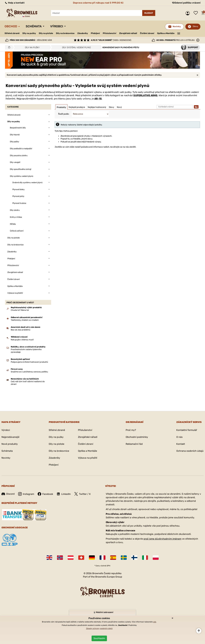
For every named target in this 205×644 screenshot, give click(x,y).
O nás (179, 437)
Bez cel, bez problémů (21, 330)
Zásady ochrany (93, 628)
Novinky (6, 458)
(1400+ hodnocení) (111, 40)
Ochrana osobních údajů (190, 451)
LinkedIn (64, 494)
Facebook (45, 494)
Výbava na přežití (88, 458)
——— (179, 33)
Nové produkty (10, 444)
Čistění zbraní (147, 33)
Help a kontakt (15, 3)
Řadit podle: (64, 114)
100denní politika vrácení (186, 3)
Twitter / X (82, 494)
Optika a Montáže (166, 33)
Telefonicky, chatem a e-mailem (25, 320)
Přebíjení (95, 33)
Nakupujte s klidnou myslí (22, 340)
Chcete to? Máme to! (20, 310)
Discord (8, 494)
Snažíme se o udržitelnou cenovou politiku (29, 372)
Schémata (34, 26)
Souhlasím (99, 638)
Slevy (195, 26)
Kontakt (181, 444)
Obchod (11, 26)
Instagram (26, 494)
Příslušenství (110, 33)
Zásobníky (83, 33)
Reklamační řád (134, 444)
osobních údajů (106, 628)
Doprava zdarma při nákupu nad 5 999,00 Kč (98, 3)
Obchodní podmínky (137, 437)
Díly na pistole (46, 33)
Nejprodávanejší (10, 437)
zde (155, 622)
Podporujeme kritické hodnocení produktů (29, 362)
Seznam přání (196, 13)
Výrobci (57, 26)
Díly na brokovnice (65, 33)
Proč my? (131, 430)
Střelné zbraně (12, 33)
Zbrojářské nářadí (128, 33)
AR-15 (98, 99)
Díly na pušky (29, 33)
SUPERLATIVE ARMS (145, 95)
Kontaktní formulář (187, 430)
